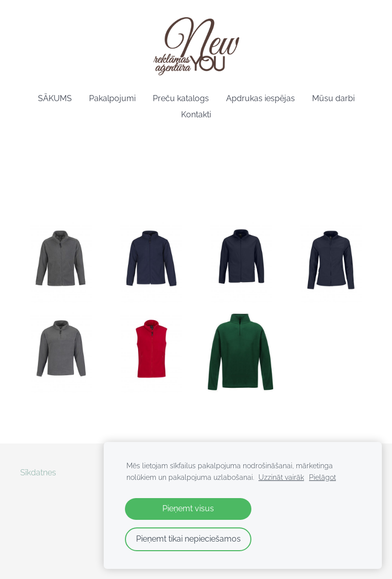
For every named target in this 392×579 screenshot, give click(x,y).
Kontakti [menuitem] (196, 115)
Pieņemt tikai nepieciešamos (188, 539)
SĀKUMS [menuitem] (55, 98)
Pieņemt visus (188, 508)
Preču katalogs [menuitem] (181, 98)
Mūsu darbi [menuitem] (333, 98)
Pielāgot (322, 477)
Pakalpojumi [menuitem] (112, 98)
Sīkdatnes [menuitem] (38, 473)
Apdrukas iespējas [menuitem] (260, 98)
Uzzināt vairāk (281, 477)
